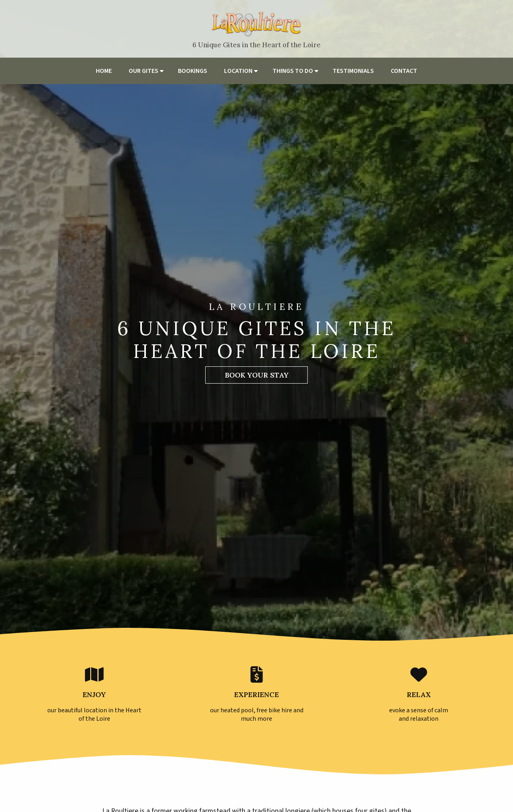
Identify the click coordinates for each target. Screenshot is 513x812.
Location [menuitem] (238, 71)
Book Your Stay (257, 375)
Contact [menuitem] (404, 71)
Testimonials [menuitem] (353, 71)
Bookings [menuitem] (193, 71)
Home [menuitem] (104, 71)
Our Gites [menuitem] (143, 71)
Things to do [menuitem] (293, 71)
